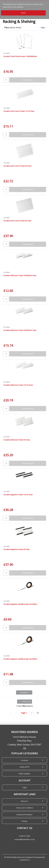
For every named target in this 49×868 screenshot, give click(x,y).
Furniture (24, 760)
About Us (24, 801)
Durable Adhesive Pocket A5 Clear (17, 440)
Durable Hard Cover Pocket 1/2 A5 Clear (19, 111)
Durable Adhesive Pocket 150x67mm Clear (20, 330)
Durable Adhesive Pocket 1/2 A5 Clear (18, 385)
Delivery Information (24, 815)
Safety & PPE (25, 767)
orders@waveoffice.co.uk (24, 839)
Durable (7, 53)
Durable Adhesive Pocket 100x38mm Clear (20, 275)
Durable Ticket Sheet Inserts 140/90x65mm (20, 56)
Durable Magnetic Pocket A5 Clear (17, 549)
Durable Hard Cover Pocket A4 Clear (18, 221)
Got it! (23, 13)
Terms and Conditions (25, 808)
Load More (24, 692)
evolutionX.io (24, 860)
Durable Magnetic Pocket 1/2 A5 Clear (18, 495)
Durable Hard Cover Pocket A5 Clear (18, 166)
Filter (43, 28)
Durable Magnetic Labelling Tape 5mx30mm (20, 659)
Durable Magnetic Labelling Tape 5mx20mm (20, 604)
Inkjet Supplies (24, 774)
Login (25, 787)
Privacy (24, 821)
